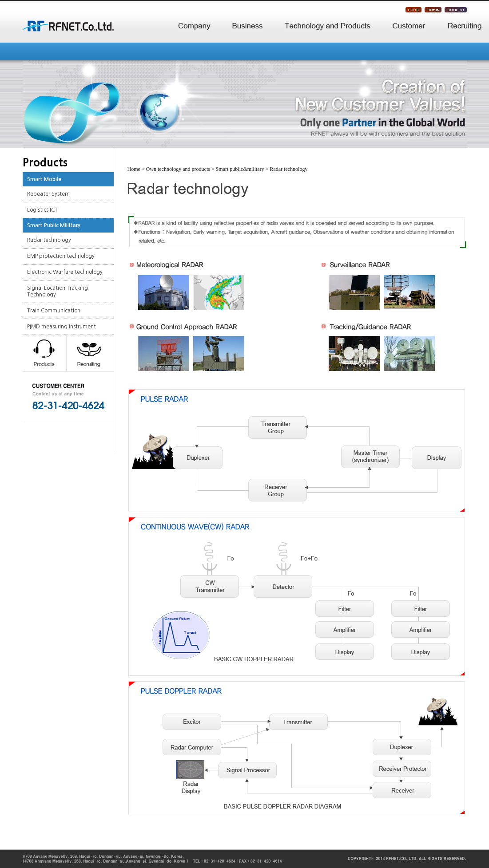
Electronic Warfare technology (65, 272)
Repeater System (48, 194)
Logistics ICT (42, 210)
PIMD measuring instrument (62, 327)
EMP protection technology (61, 256)
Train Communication (54, 311)
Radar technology (49, 240)
